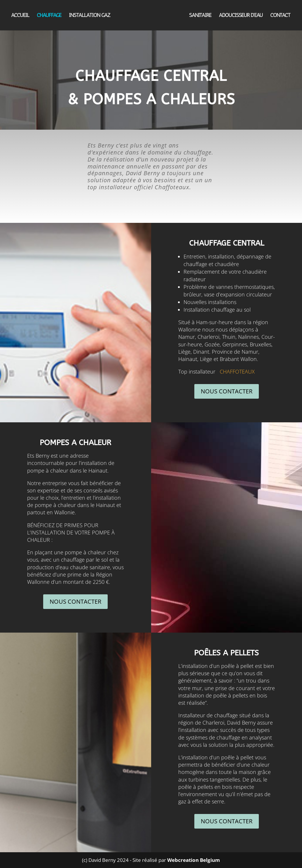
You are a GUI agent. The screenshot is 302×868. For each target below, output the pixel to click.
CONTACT (281, 16)
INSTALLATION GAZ (89, 16)
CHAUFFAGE (49, 16)
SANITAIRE (200, 16)
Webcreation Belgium (194, 860)
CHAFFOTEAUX (237, 371)
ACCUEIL (20, 16)
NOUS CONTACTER (227, 391)
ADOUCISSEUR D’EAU (241, 16)
